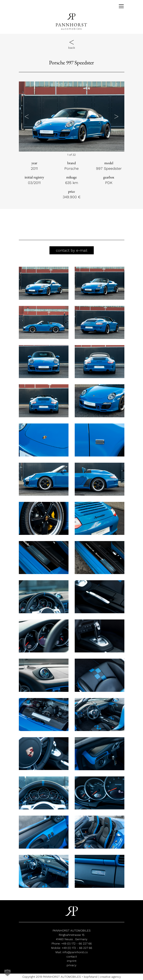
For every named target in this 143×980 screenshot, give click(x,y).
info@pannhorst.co (75, 952)
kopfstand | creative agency (102, 977)
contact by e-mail (72, 250)
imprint (72, 961)
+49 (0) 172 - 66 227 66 (76, 943)
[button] (27, 117)
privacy (71, 965)
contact (72, 956)
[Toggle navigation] (120, 6)
